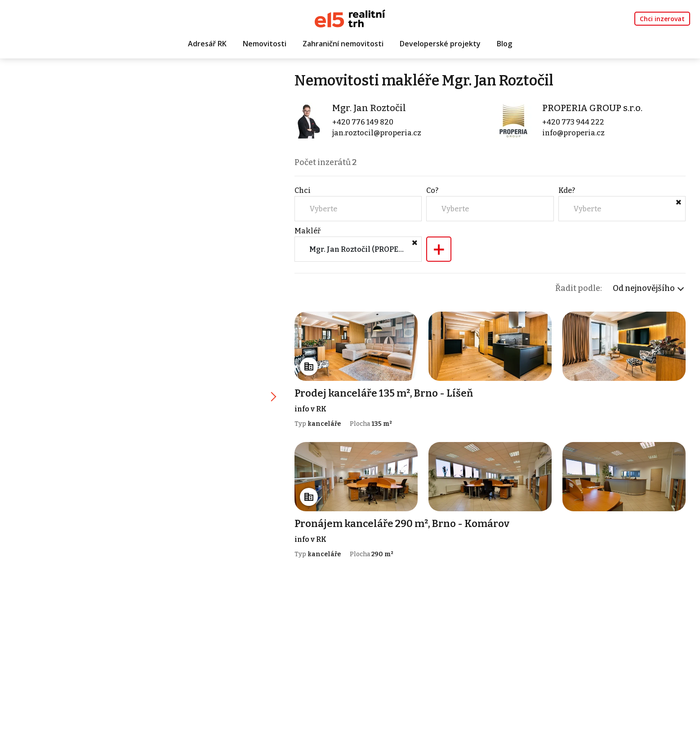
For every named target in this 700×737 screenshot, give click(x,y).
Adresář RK (207, 44)
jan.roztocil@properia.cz (377, 133)
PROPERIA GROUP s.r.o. (592, 108)
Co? (432, 190)
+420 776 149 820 (363, 122)
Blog (504, 44)
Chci (303, 190)
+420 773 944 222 (573, 122)
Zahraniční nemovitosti (343, 44)
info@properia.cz (573, 133)
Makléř (308, 231)
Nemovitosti (265, 44)
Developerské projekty (440, 44)
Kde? (567, 190)
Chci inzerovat (662, 19)
